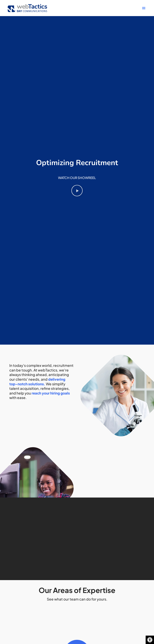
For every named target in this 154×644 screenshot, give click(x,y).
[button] (150, 640)
